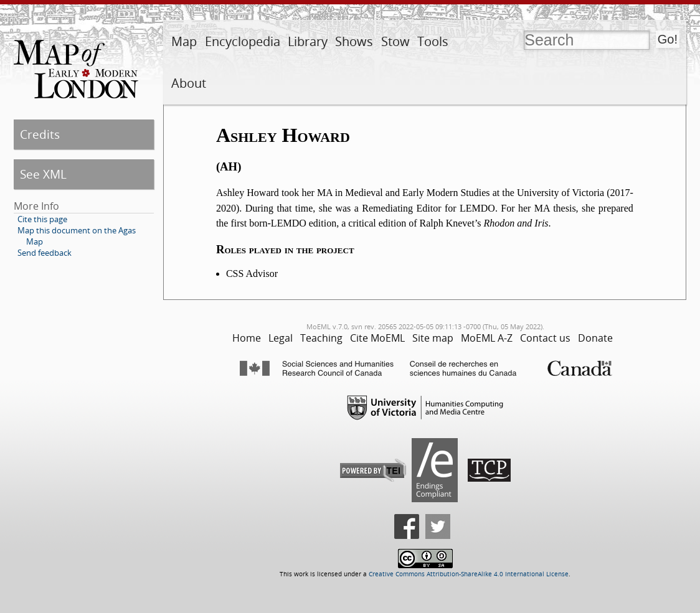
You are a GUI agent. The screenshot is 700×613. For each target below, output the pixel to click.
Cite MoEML (377, 338)
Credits (40, 134)
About (189, 83)
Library (308, 41)
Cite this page (42, 219)
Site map (433, 338)
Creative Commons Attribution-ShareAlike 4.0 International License (469, 574)
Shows (354, 41)
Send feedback (45, 253)
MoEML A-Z (487, 338)
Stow (395, 41)
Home (247, 338)
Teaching (321, 338)
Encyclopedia (243, 41)
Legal (281, 338)
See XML (43, 174)
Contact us (545, 338)
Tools (433, 41)
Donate (595, 338)
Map (184, 41)
